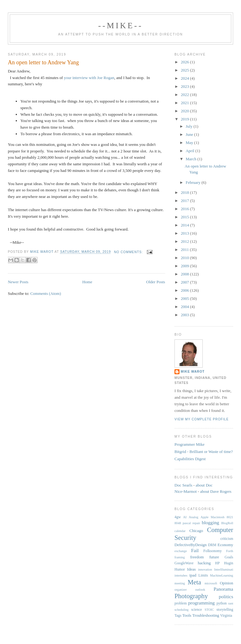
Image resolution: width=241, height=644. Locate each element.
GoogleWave (184, 563)
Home (87, 282)
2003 (185, 315)
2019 (185, 119)
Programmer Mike (190, 444)
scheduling (182, 610)
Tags (178, 616)
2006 (185, 290)
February (194, 182)
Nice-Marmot (186, 491)
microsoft (211, 583)
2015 (185, 217)
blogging (210, 522)
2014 (185, 225)
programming (202, 603)
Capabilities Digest (190, 459)
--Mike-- (121, 26)
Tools (187, 615)
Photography (191, 596)
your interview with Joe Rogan (89, 78)
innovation (205, 569)
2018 (185, 192)
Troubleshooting (206, 615)
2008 (185, 274)
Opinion (226, 583)
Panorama (223, 589)
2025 (185, 70)
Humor (180, 569)
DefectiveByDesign (191, 545)
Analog (193, 517)
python (222, 603)
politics (226, 596)
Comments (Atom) (46, 293)
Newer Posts (18, 282)
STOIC (209, 610)
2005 (185, 298)
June (190, 134)
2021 (185, 103)
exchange (181, 551)
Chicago (196, 531)
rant (231, 603)
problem (181, 603)
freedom (197, 557)
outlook (200, 590)
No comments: (129, 252)
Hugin (229, 563)
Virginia (226, 616)
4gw (178, 517)
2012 (185, 241)
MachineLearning (222, 575)
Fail (195, 550)
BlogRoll (227, 523)
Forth (230, 551)
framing (180, 557)
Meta (194, 582)
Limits (203, 575)
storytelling (225, 610)
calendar (180, 531)
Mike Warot (193, 372)
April (191, 151)
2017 (185, 201)
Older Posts (156, 282)
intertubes (181, 575)
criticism (227, 539)
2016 (185, 209)
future (214, 557)
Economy (225, 545)
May (190, 143)
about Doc (204, 485)
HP (217, 563)
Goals (229, 557)
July (190, 126)
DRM (212, 545)
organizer (181, 590)
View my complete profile (202, 419)
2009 (185, 266)
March (192, 159)
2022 (185, 95)
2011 (185, 250)
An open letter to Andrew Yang (43, 62)
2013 (185, 233)
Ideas (191, 569)
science (196, 610)
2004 (185, 307)
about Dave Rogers (216, 491)
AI (185, 517)
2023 (185, 86)
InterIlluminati (224, 569)
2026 (185, 62)
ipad (193, 575)
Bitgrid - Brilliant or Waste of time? (204, 452)
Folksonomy (212, 551)
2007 (185, 282)
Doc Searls (183, 485)
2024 (185, 78)
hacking (204, 563)
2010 (185, 258)
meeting (180, 583)
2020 (185, 111)
